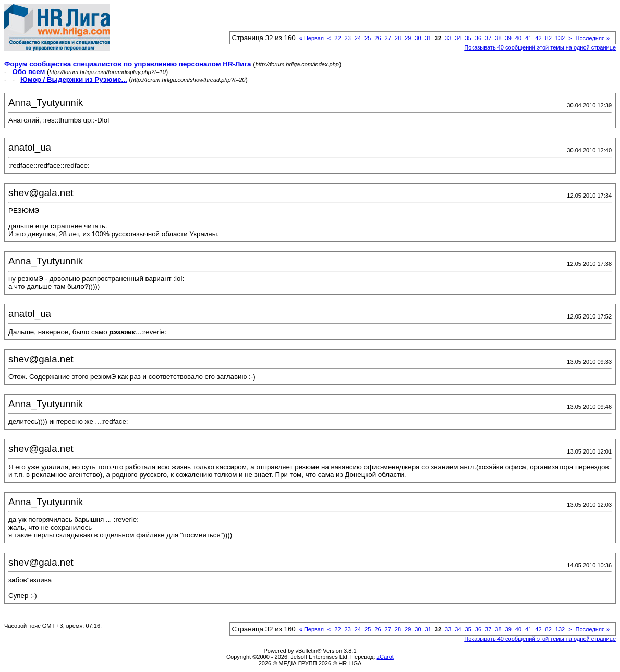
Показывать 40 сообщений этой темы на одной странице (540, 47)
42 (538, 38)
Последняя (593, 38)
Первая (312, 38)
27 (388, 38)
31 (428, 38)
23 (348, 38)
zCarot (385, 657)
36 (478, 38)
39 (508, 38)
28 (398, 38)
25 (368, 38)
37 (488, 38)
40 (518, 38)
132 (560, 38)
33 (448, 38)
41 (528, 38)
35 (468, 38)
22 (337, 38)
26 (378, 38)
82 (549, 38)
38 (498, 38)
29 (408, 38)
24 (358, 38)
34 (458, 38)
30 (418, 38)
